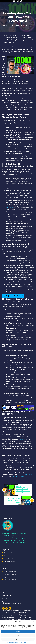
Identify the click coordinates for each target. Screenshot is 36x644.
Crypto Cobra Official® (10, 572)
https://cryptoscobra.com (9, 532)
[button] (34, 621)
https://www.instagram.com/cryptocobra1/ (14, 537)
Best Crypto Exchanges (10, 575)
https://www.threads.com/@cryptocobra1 (13, 539)
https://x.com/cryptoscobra (10, 535)
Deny (18, 635)
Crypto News (7, 581)
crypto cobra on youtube (18, 476)
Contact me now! (7, 595)
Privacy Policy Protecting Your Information (21, 642)
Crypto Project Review (10, 559)
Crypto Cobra (16, 604)
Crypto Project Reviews (28, 26)
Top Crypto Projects (9, 562)
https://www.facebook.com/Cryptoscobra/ (14, 542)
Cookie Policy (9, 642)
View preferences (18, 639)
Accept (18, 632)
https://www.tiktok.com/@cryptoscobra (13, 541)
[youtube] (10, 608)
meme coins (22, 440)
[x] (3, 608)
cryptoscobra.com (29, 474)
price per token (18, 290)
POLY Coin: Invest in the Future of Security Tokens (13, 500)
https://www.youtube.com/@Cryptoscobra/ (14, 534)
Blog (5, 556)
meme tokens (9, 208)
